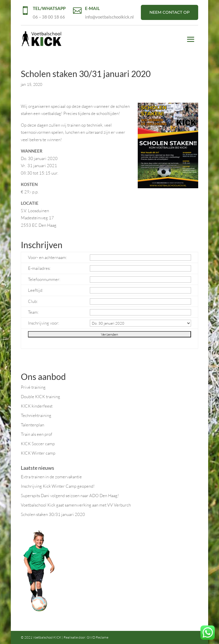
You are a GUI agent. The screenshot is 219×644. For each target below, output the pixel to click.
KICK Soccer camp (38, 444)
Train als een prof (36, 434)
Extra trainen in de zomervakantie (51, 477)
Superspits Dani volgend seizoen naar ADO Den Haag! (70, 496)
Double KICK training (40, 397)
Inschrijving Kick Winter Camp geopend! (58, 486)
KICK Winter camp (38, 453)
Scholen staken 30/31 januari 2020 (53, 514)
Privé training (33, 387)
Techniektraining (36, 415)
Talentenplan (33, 425)
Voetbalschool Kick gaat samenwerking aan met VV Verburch (76, 505)
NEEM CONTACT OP (170, 12)
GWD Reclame (98, 637)
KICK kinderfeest (37, 406)
